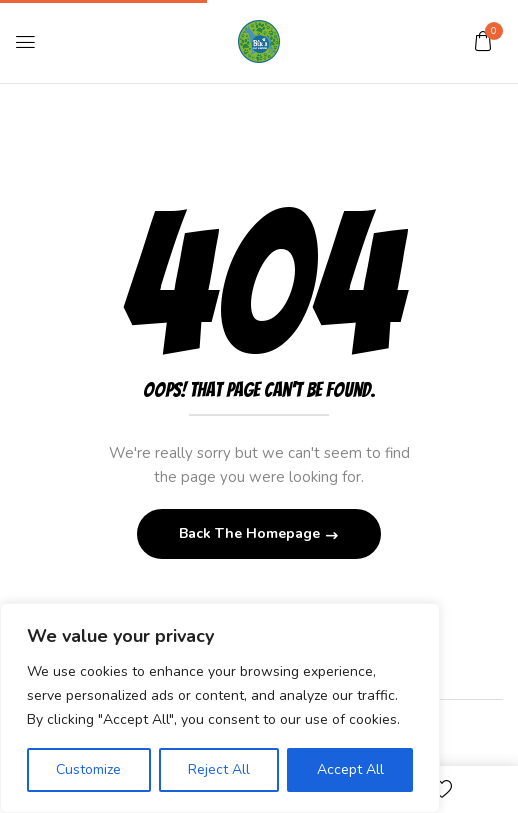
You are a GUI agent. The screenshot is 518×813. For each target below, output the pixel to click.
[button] (483, 41)
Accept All (350, 769)
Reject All (219, 769)
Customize (88, 769)
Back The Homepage (251, 533)
